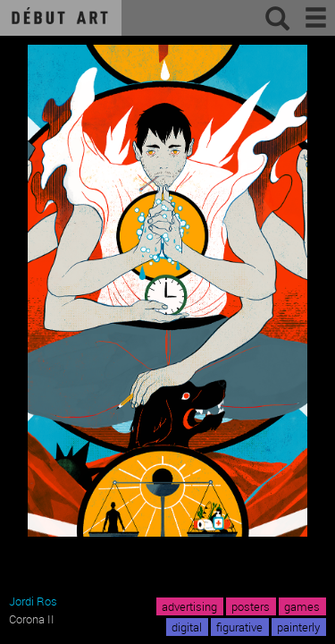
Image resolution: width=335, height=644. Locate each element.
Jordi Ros (33, 601)
